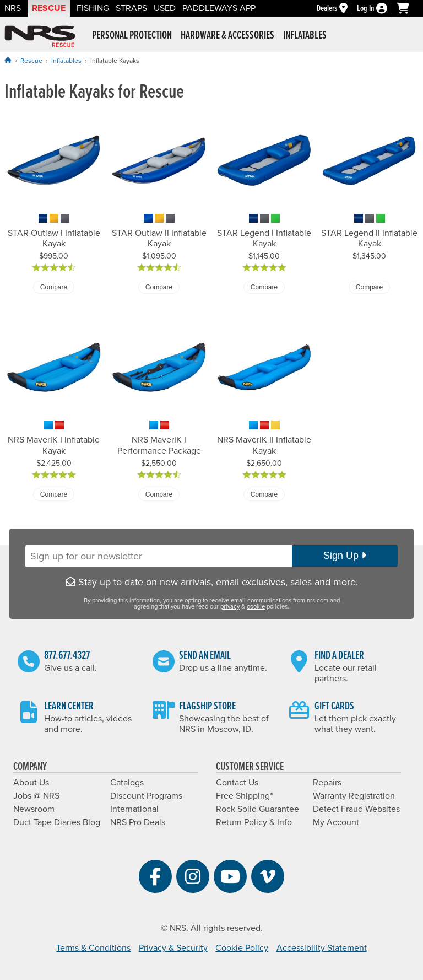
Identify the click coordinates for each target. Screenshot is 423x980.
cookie (256, 607)
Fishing (93, 8)
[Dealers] (337, 9)
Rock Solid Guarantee (257, 809)
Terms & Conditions (93, 948)
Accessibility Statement (322, 948)
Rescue (49, 8)
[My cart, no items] (408, 8)
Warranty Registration (354, 796)
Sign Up (345, 556)
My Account (336, 822)
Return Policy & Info (254, 822)
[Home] (8, 60)
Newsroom (34, 809)
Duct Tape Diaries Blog (57, 822)
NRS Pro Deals (138, 822)
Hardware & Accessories (227, 36)
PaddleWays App (219, 8)
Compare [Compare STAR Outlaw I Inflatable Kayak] (54, 287)
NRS (13, 8)
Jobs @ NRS (36, 796)
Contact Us (237, 783)
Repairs (327, 783)
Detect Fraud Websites (356, 809)
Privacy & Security (173, 948)
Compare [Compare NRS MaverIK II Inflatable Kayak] (264, 494)
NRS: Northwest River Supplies (40, 36)
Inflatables (305, 36)
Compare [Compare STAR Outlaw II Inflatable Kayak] (159, 287)
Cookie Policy (242, 948)
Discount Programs (146, 796)
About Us (31, 783)
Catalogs (127, 783)
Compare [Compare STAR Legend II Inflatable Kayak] (369, 287)
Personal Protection (132, 36)
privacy (230, 607)
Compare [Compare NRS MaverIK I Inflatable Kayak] (54, 494)
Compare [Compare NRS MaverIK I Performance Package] (159, 494)
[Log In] (377, 9)
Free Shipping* (244, 796)
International (134, 809)
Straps (131, 8)
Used (165, 8)
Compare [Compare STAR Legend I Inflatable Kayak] (264, 287)
